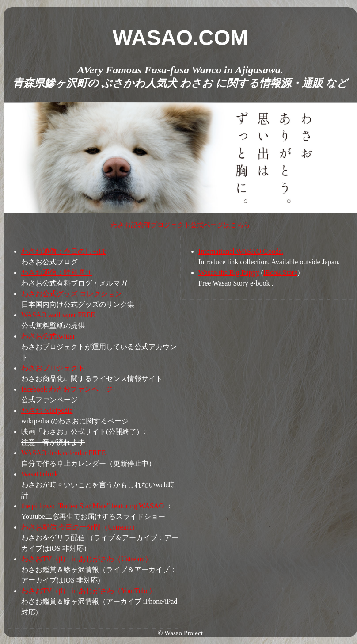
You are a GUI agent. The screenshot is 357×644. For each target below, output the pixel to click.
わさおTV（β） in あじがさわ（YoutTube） (89, 591)
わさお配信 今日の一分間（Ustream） (80, 527)
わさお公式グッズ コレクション (72, 294)
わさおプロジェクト (53, 368)
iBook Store (280, 272)
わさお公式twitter (48, 336)
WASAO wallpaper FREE (58, 315)
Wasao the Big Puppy (229, 272)
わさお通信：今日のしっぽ (64, 251)
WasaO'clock (40, 474)
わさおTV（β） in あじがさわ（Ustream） (87, 559)
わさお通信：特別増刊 (57, 272)
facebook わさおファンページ (67, 389)
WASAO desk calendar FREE (64, 453)
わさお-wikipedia (47, 410)
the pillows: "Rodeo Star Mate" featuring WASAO (93, 506)
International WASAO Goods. (241, 251)
